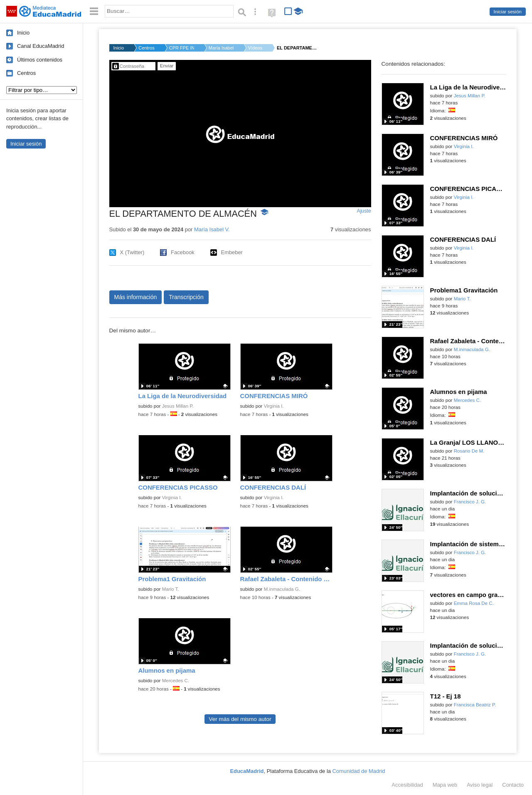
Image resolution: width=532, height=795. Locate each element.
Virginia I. (274, 406)
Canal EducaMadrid (41, 46)
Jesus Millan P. (178, 406)
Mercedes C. (176, 681)
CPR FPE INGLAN (182, 48)
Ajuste (364, 211)
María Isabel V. (221, 48)
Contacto (513, 785)
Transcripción (186, 297)
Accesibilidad (407, 785)
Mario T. (171, 589)
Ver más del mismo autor (240, 719)
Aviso (480, 785)
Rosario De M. (469, 451)
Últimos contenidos (40, 60)
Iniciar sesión (508, 12)
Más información (136, 297)
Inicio (23, 33)
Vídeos (255, 48)
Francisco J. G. (470, 502)
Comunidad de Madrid (359, 771)
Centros (26, 73)
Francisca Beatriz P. (475, 705)
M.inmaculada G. (282, 589)
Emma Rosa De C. (474, 603)
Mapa (445, 785)
